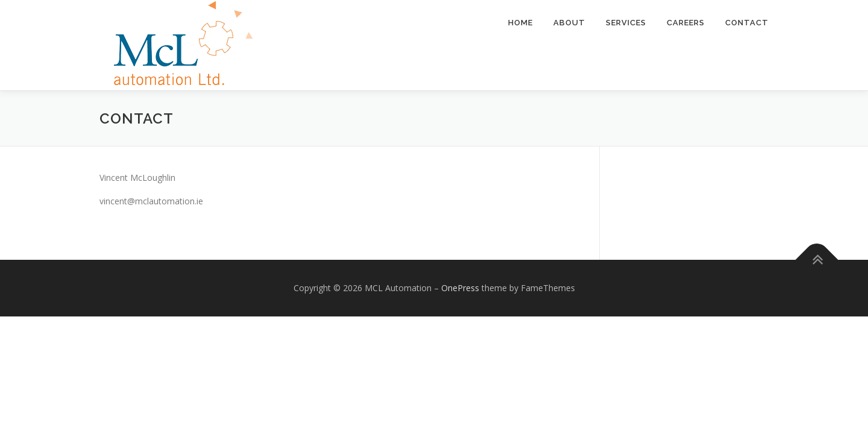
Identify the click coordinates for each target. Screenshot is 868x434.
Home (520, 23)
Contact (747, 23)
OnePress (460, 288)
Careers (686, 23)
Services (626, 23)
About (569, 23)
